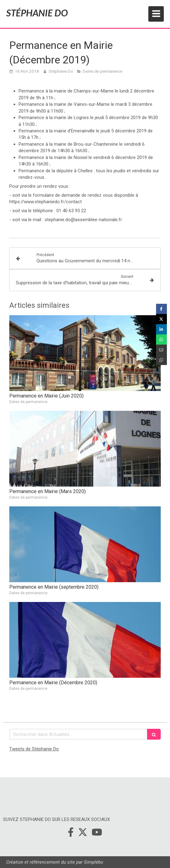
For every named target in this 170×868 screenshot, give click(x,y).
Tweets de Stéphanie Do (34, 749)
